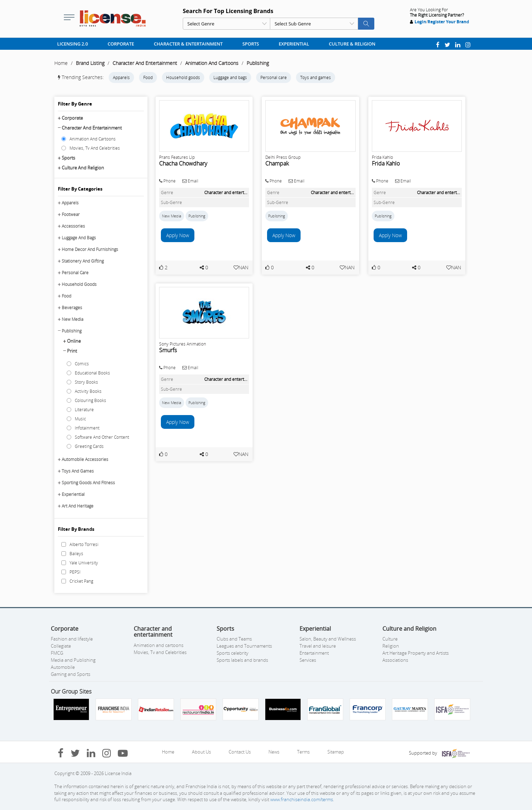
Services (308, 660)
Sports (251, 44)
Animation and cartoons (159, 645)
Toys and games (316, 77)
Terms (303, 752)
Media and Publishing (73, 660)
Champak (277, 163)
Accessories (73, 226)
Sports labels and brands (242, 660)
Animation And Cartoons (212, 63)
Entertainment (314, 653)
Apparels (121, 77)
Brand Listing (90, 63)
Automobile (63, 667)
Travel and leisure (318, 646)
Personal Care (75, 273)
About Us (201, 752)
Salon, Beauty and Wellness (328, 639)
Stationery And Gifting (83, 261)
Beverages (72, 308)
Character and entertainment (92, 128)
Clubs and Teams (234, 639)
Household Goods (79, 284)
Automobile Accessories (85, 459)
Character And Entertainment (145, 63)
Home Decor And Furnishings (90, 249)
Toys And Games (78, 471)
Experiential (294, 44)
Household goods (183, 77)
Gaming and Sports (71, 674)
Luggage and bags (230, 77)
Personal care (274, 77)
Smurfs (168, 350)
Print (72, 351)
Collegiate (61, 646)
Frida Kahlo (386, 163)
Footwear (71, 214)
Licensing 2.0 (72, 44)
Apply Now (178, 235)
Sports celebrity (232, 653)
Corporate (121, 44)
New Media (72, 319)
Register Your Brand (448, 22)
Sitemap (336, 752)
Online (74, 341)
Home (61, 63)
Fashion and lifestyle (72, 639)
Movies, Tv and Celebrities (160, 652)
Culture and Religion (83, 168)
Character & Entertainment (188, 44)
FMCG (57, 653)
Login (420, 22)
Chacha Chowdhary (183, 163)
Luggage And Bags (79, 238)
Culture (390, 639)
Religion (391, 646)
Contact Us (240, 752)
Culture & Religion (352, 44)
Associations (395, 660)
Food (148, 77)
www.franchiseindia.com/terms (302, 799)
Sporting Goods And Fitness (88, 483)
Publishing (258, 63)
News (274, 752)
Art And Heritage (78, 506)
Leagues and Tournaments (244, 646)
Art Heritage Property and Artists (416, 653)
